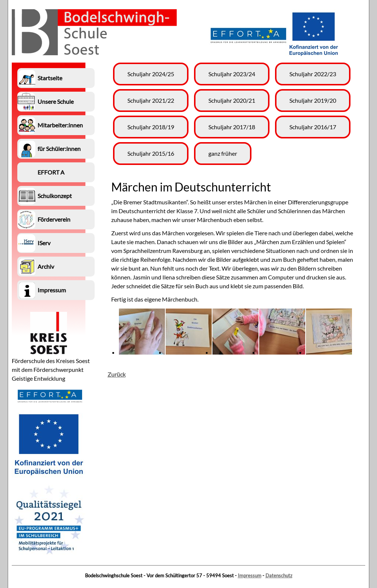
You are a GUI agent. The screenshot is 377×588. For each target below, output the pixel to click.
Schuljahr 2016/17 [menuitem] (313, 127)
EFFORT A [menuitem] (51, 172)
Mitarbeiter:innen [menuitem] (60, 125)
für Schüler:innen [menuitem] (59, 149)
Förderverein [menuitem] (54, 219)
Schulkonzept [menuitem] (55, 196)
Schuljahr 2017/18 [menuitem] (232, 127)
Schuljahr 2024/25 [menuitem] (151, 74)
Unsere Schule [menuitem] (56, 101)
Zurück (117, 374)
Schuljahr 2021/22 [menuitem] (151, 100)
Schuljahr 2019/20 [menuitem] (313, 100)
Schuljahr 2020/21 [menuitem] (232, 100)
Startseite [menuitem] (50, 78)
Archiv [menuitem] (46, 266)
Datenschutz (279, 575)
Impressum (250, 575)
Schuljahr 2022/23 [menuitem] (313, 74)
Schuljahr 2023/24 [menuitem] (232, 74)
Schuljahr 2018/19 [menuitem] (151, 127)
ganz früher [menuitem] (223, 153)
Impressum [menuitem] (52, 290)
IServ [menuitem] (44, 243)
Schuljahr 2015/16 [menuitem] (151, 153)
